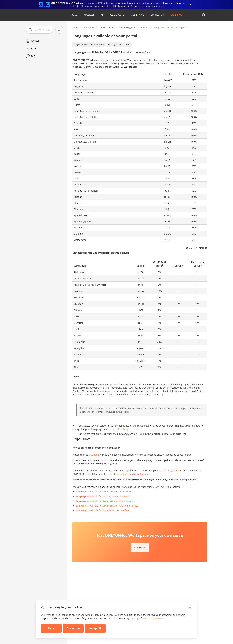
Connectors (158, 15)
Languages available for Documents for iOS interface (105, 501)
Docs (74, 15)
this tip (125, 429)
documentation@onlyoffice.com (133, 474)
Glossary (36, 41)
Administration (106, 28)
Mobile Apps (137, 15)
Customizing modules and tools (134, 28)
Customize (73, 628)
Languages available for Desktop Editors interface (103, 496)
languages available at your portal (89, 45)
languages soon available (120, 45)
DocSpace (89, 15)
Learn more (158, 618)
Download (140, 547)
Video (34, 48)
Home (75, 28)
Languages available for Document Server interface (104, 492)
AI (102, 15)
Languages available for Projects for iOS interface (103, 510)
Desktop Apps (117, 15)
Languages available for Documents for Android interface (107, 506)
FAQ (33, 56)
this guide (172, 471)
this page (94, 455)
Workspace (177, 15)
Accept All (95, 628)
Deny (51, 628)
